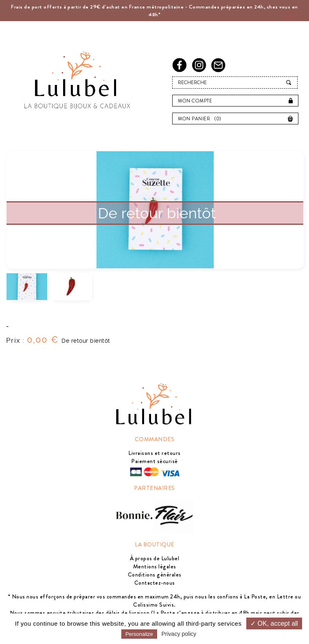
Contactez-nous (155, 583)
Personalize (139, 634)
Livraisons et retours (154, 453)
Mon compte (195, 101)
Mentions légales (155, 566)
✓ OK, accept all (274, 623)
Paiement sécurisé (154, 461)
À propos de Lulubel (155, 558)
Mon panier (202, 119)
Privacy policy (179, 634)
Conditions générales (155, 574)
